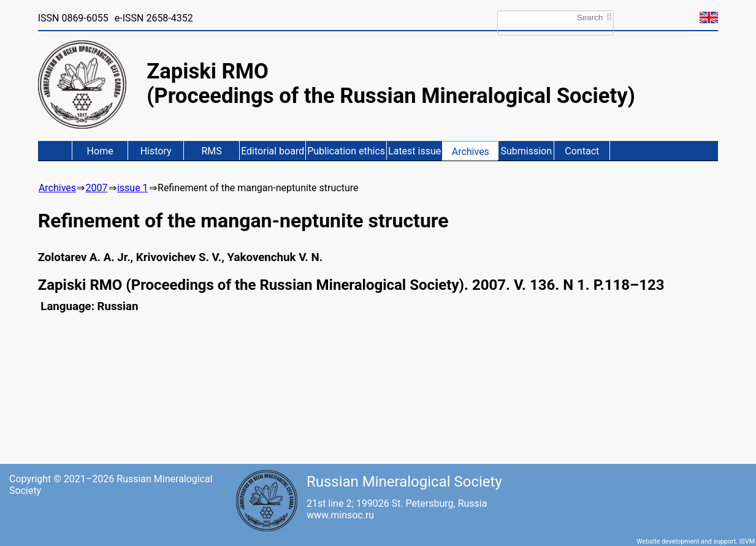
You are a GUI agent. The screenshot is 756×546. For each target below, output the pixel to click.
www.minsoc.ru (340, 515)
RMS (211, 151)
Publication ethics (346, 151)
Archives (471, 152)
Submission (526, 151)
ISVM (747, 541)
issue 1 (133, 188)
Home (100, 151)
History (156, 151)
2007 (97, 188)
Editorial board (273, 151)
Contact (582, 151)
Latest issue (414, 151)
